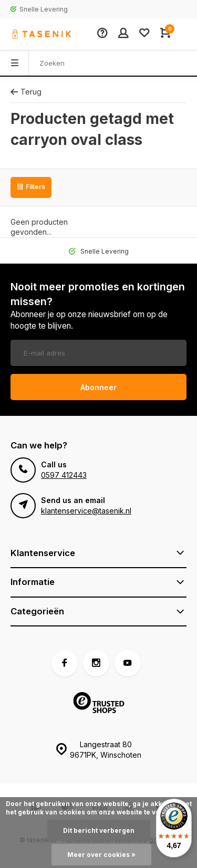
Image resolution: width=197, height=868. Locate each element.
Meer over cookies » (101, 855)
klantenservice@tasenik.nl (86, 511)
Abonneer (98, 387)
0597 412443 (64, 475)
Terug (26, 92)
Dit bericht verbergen (99, 830)
